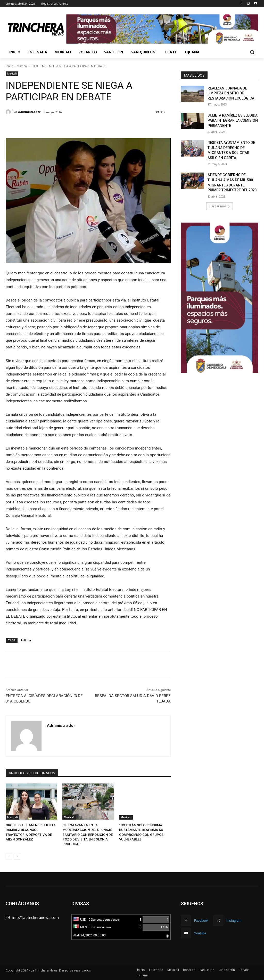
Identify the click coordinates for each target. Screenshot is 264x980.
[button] (252, 52)
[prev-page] (9, 856)
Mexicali (23, 66)
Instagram (234, 921)
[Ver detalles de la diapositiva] (220, 298)
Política (26, 640)
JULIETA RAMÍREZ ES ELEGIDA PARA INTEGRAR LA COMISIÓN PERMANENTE (233, 120)
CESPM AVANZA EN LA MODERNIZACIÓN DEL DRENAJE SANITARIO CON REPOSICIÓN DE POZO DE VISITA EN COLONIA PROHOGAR (88, 835)
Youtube (200, 933)
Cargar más (220, 206)
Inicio (10, 66)
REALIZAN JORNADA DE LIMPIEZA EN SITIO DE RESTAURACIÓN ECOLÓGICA (231, 93)
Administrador (29, 112)
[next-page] (17, 856)
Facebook (201, 921)
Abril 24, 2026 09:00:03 (89, 935)
